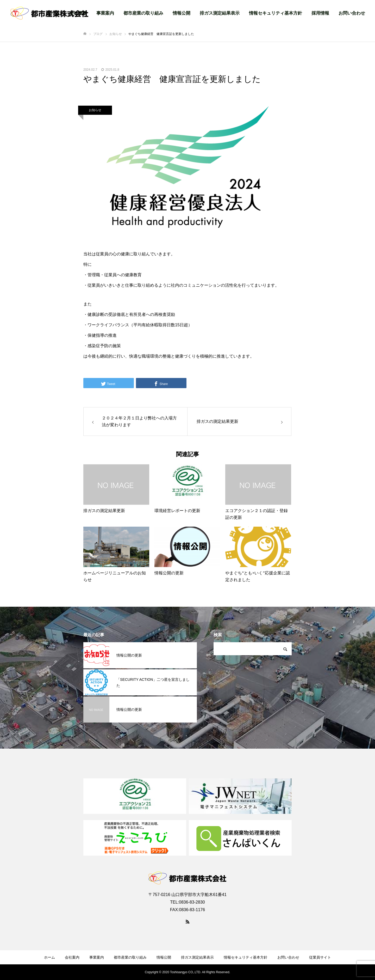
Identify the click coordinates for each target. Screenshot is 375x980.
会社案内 (72, 957)
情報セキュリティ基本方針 (276, 13)
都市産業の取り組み (143, 13)
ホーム (49, 957)
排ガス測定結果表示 (220, 13)
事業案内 (105, 13)
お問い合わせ (352, 13)
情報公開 (182, 13)
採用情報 (320, 13)
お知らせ (95, 110)
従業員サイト (320, 957)
